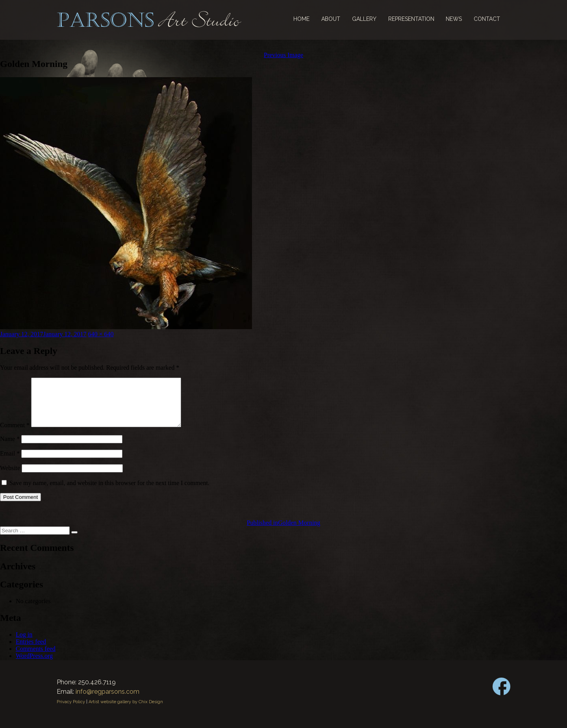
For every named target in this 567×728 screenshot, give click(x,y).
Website (10, 477)
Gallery (364, 19)
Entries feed (31, 651)
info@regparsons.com (107, 701)
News (454, 19)
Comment (15, 434)
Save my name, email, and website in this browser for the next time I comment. (109, 492)
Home (301, 19)
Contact (487, 19)
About (331, 19)
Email (10, 463)
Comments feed (36, 658)
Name (10, 448)
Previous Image (283, 55)
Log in (24, 644)
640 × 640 (101, 334)
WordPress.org (34, 665)
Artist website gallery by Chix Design (126, 711)
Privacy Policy (71, 711)
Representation (411, 19)
